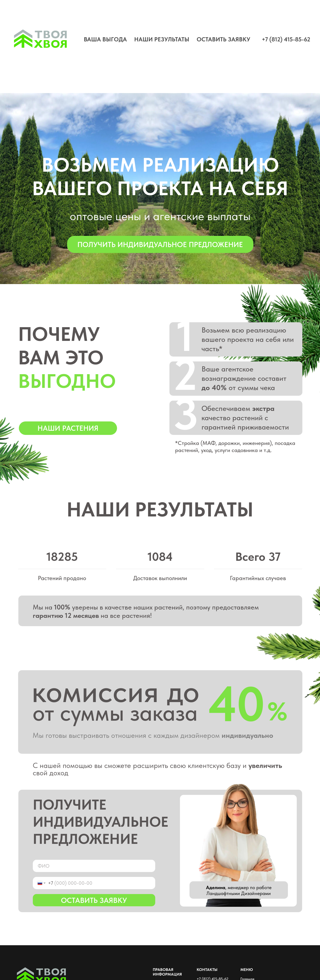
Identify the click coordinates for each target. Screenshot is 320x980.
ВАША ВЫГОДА (105, 39)
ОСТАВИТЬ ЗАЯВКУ (223, 39)
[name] (94, 866)
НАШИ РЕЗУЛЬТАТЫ (162, 39)
